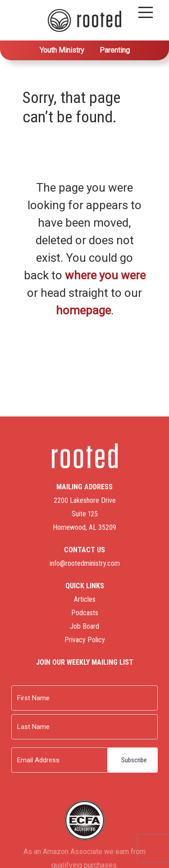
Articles (85, 599)
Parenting (115, 50)
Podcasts (85, 613)
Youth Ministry (62, 50)
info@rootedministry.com (85, 563)
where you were (105, 275)
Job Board (84, 626)
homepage (83, 310)
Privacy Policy (85, 640)
